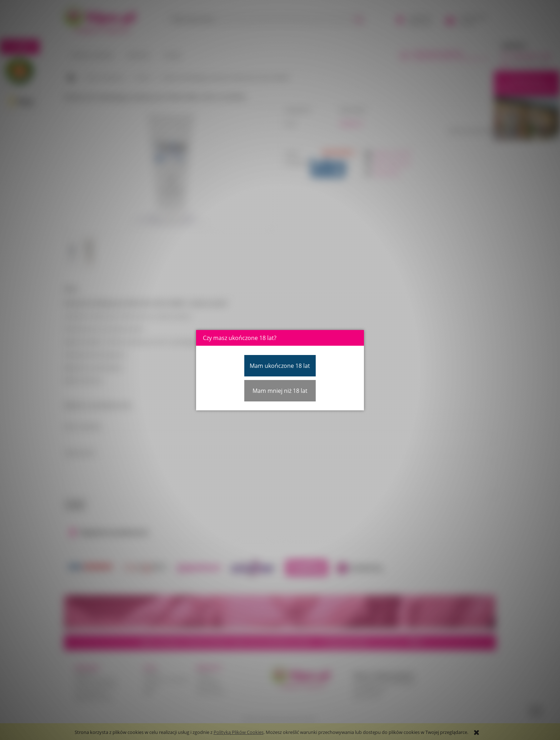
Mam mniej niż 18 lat (280, 391)
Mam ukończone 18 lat (280, 366)
